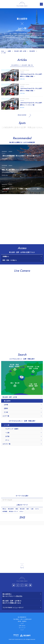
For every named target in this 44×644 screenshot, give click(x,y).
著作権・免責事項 (22, 621)
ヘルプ (22, 623)
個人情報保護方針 (22, 617)
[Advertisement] (22, 219)
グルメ (22, 511)
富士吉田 (22, 509)
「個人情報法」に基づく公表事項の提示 (22, 619)
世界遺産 (5, 511)
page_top (22, 566)
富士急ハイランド (14, 511)
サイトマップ (22, 628)
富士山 (5, 509)
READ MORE (22, 115)
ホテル (37, 509)
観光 (17, 509)
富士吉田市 (11, 509)
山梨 (32, 509)
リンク (22, 630)
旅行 (28, 509)
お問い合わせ (22, 626)
